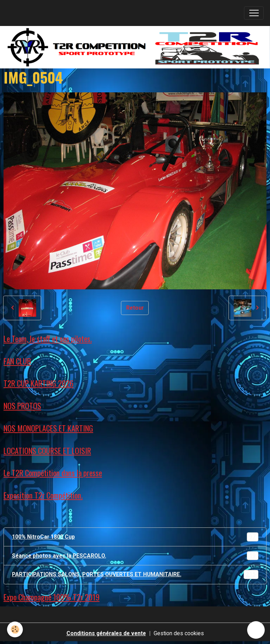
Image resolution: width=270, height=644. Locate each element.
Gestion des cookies (179, 633)
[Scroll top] (256, 630)
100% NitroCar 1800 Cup (135, 537)
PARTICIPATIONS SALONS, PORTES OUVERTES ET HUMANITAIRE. (135, 574)
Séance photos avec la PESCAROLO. (135, 556)
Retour (135, 308)
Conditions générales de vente (106, 633)
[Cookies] (15, 629)
